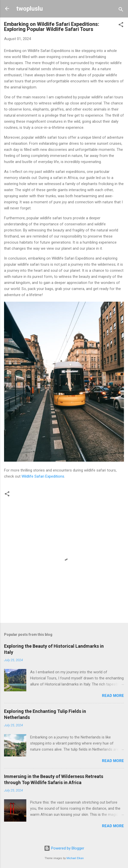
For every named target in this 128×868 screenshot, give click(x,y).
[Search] (121, 10)
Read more (113, 696)
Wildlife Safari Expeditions (43, 476)
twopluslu (29, 9)
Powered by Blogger (64, 848)
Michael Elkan (75, 858)
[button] (121, 25)
